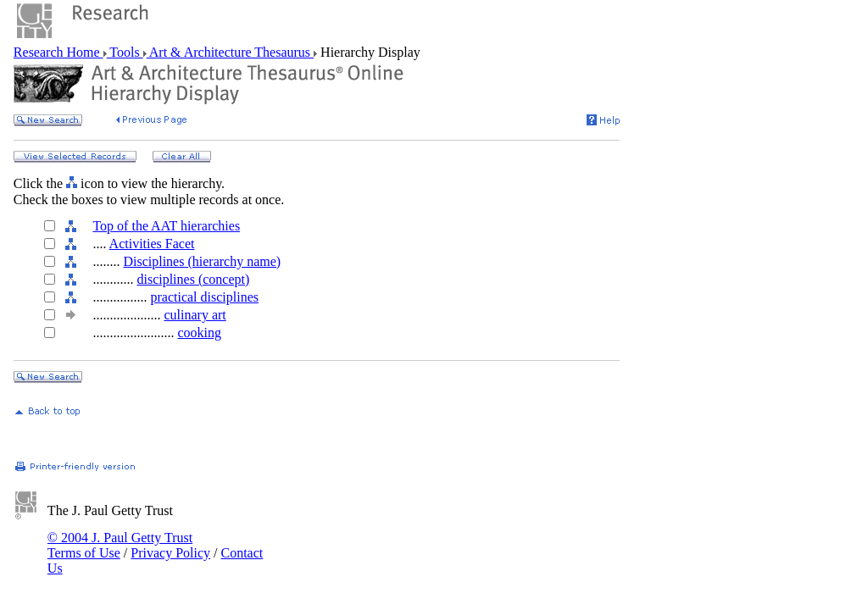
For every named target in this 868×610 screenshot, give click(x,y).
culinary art (195, 315)
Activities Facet (152, 244)
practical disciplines (204, 297)
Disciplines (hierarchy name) (202, 261)
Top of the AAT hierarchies (166, 226)
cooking (199, 333)
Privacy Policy (170, 553)
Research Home (58, 52)
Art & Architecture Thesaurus (230, 52)
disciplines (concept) (193, 279)
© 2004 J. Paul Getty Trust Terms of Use (120, 545)
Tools (125, 52)
